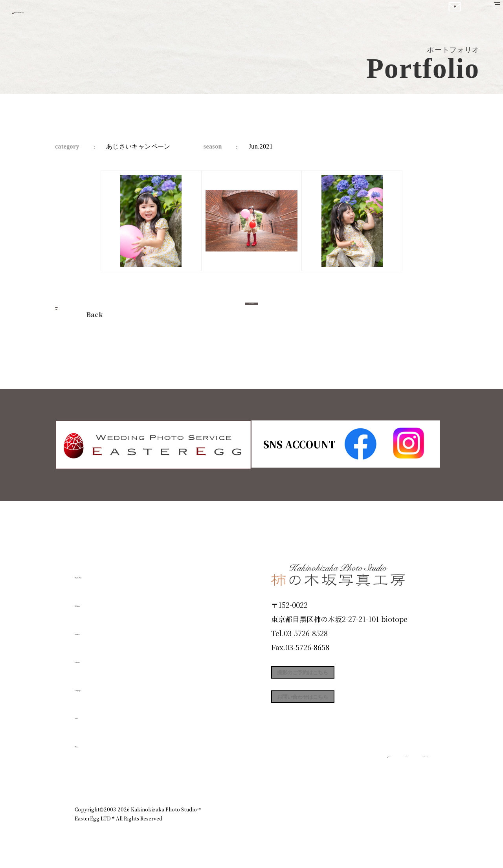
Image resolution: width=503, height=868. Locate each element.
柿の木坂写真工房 (71, 15)
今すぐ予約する (251, 312)
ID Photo (97, 601)
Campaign (101, 685)
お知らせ (359, 775)
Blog (87, 741)
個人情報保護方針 (406, 775)
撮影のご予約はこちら (330, 677)
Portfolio (97, 657)
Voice (89, 713)
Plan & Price (107, 573)
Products (97, 629)
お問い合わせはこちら (330, 712)
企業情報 (323, 775)
